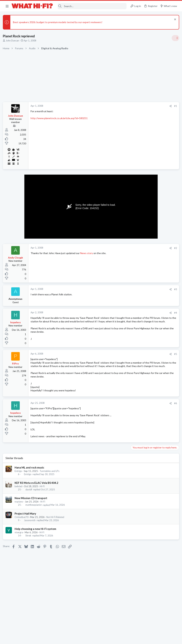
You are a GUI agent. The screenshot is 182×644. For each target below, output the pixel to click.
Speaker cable (139, 218)
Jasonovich (30, 532)
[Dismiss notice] (174, 20)
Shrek (29, 547)
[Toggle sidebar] (175, 38)
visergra (19, 544)
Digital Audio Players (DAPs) (147, 426)
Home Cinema (139, 299)
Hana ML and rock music (30, 479)
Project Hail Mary (26, 525)
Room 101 (137, 269)
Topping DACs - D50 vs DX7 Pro (149, 306)
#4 (118, 313)
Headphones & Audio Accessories (149, 356)
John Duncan (13, 41)
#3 (118, 289)
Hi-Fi (43, 498)
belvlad (19, 498)
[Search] (92, 6)
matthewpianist (34, 516)
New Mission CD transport (32, 510)
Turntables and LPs (50, 482)
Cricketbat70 (22, 528)
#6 (118, 415)
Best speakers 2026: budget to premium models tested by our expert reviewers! (58, 22)
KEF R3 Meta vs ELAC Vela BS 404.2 (37, 494)
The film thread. (140, 324)
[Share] (113, 106)
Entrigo (19, 482)
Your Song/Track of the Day (147, 252)
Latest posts (134, 342)
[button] (7, 6)
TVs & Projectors (140, 388)
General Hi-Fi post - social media (149, 235)
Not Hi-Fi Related (56, 528)
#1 (118, 106)
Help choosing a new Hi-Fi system (36, 540)
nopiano (20, 513)
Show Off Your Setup (142, 450)
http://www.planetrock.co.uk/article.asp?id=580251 (60, 118)
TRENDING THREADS (137, 211)
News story (87, 253)
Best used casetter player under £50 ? (153, 350)
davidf (29, 501)
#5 (118, 358)
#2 (118, 248)
